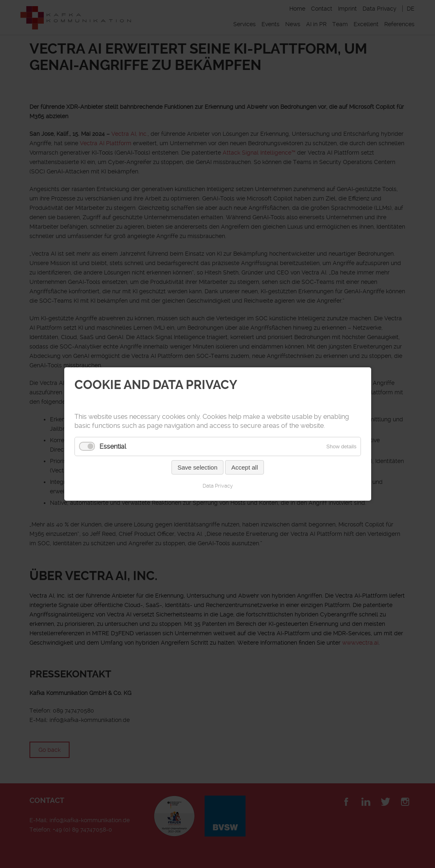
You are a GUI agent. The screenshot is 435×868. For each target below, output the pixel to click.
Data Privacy (218, 486)
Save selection (197, 467)
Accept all (245, 467)
